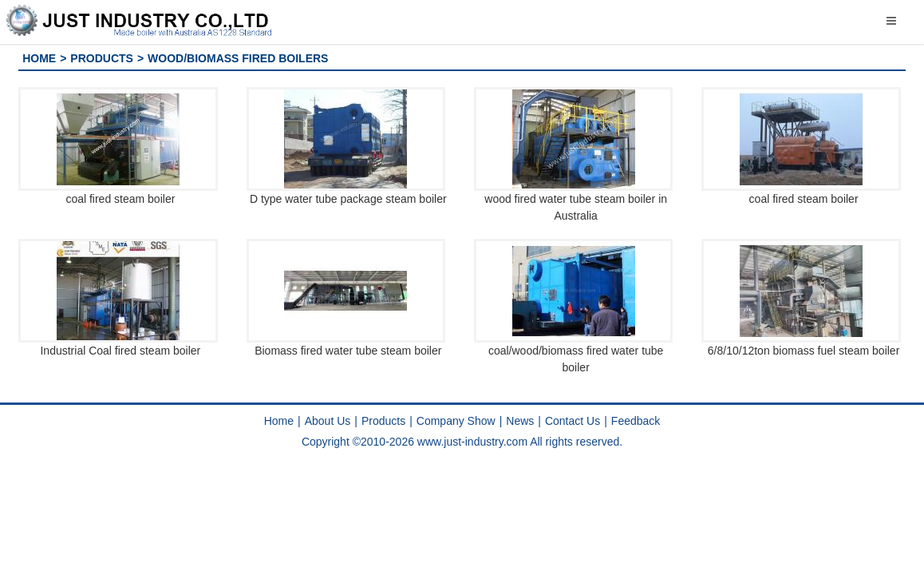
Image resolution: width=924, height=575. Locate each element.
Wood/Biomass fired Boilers (238, 58)
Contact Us (573, 421)
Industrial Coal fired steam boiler (120, 351)
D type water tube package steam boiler (348, 199)
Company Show (456, 421)
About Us (328, 421)
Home (39, 58)
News (520, 421)
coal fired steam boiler (120, 199)
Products (102, 58)
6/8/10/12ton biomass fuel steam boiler (804, 351)
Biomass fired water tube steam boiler (348, 351)
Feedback (636, 421)
